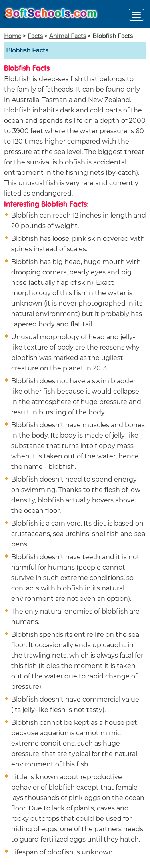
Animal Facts (68, 36)
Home (13, 36)
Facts (35, 36)
